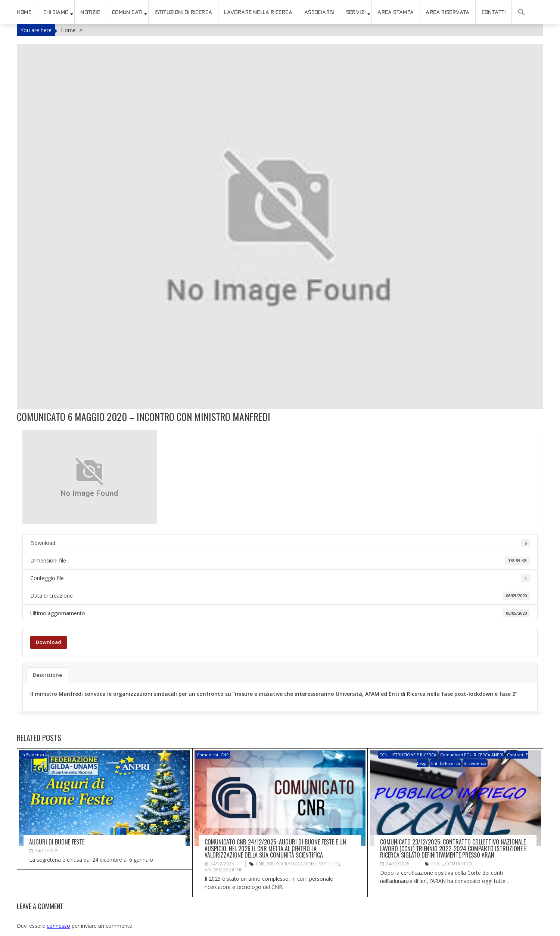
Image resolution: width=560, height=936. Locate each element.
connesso (58, 926)
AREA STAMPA (396, 12)
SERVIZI (356, 12)
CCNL (437, 864)
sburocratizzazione (292, 864)
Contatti (494, 12)
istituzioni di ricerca (183, 12)
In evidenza (33, 755)
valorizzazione (223, 870)
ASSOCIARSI (319, 12)
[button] (522, 12)
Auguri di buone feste (57, 842)
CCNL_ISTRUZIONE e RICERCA (408, 755)
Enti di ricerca (446, 763)
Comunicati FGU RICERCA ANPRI (472, 755)
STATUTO (329, 864)
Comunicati (127, 12)
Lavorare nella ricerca (258, 12)
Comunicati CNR (213, 755)
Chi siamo (56, 12)
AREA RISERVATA (448, 12)
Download (49, 642)
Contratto (459, 864)
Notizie (90, 12)
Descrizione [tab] (47, 675)
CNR (260, 864)
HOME (24, 12)
